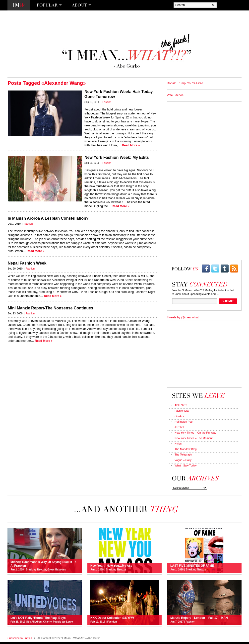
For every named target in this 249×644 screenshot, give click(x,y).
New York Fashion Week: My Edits (117, 157)
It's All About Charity (39, 622)
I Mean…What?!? (19, 5)
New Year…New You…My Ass (111, 566)
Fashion (107, 102)
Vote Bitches (175, 95)
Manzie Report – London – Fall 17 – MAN (199, 618)
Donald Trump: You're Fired (185, 83)
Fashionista (182, 411)
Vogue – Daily (183, 460)
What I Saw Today (186, 465)
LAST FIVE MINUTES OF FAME (192, 566)
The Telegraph (183, 455)
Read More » (131, 145)
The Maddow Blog (186, 449)
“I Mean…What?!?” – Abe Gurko (126, 51)
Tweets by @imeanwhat (183, 317)
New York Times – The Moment (194, 438)
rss (234, 269)
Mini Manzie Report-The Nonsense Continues (50, 308)
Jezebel (179, 427)
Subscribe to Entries (20, 638)
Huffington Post (184, 422)
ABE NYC (181, 405)
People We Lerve (63, 622)
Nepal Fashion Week (27, 263)
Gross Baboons (57, 570)
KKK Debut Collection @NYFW (112, 618)
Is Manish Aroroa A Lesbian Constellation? (48, 218)
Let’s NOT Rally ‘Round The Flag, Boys (38, 618)
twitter (215, 269)
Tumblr (225, 269)
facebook (206, 269)
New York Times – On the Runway (195, 433)
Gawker (179, 416)
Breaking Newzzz (36, 570)
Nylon (178, 444)
